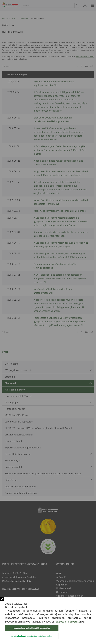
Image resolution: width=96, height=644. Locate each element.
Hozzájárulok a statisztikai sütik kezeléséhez (32, 628)
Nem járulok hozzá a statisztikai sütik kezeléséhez (32, 636)
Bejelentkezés (85, 5)
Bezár (2, 599)
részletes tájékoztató (67, 621)
